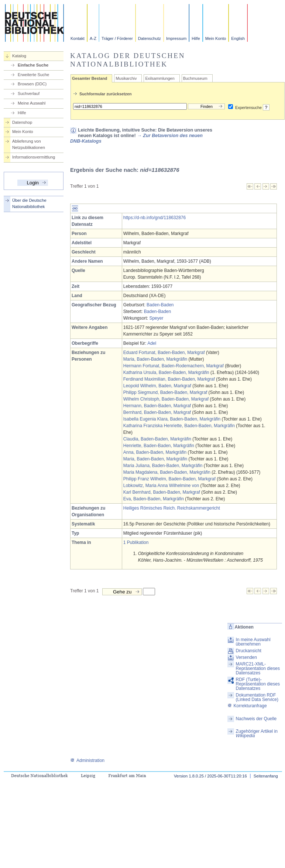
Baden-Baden (160, 305)
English (238, 38)
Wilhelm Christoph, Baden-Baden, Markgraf (166, 399)
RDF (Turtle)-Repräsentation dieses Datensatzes (258, 684)
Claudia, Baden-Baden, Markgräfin (157, 439)
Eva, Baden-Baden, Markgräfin (154, 499)
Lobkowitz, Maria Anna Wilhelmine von (161, 486)
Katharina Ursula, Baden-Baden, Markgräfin (166, 372)
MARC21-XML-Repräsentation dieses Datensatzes (258, 668)
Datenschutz (150, 38)
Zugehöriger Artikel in (257, 733)
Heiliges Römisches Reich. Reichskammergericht (172, 508)
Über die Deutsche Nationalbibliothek (29, 203)
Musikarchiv (126, 78)
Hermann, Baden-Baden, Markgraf (157, 406)
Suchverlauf (29, 93)
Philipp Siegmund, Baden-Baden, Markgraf (165, 392)
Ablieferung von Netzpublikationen (29, 144)
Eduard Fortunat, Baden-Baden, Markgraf (164, 353)
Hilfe (196, 38)
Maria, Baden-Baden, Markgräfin (155, 359)
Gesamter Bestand (90, 78)
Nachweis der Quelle (256, 719)
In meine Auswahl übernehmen (253, 642)
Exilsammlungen (160, 78)
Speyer (156, 318)
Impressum (176, 38)
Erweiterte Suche (33, 75)
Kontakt (78, 38)
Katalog (19, 56)
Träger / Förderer (117, 38)
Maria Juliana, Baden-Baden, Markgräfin (163, 466)
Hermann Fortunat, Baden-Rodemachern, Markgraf (174, 366)
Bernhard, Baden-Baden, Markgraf (157, 412)
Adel (152, 343)
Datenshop (22, 122)
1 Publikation (136, 542)
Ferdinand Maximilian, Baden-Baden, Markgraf (169, 379)
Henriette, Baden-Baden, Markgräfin (159, 446)
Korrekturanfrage (247, 706)
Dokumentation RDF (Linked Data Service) (257, 697)
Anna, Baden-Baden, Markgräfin (155, 452)
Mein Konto (216, 38)
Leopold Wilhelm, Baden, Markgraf (157, 386)
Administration (87, 760)
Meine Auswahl (32, 103)
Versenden (246, 657)
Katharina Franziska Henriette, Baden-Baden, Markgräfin (179, 426)
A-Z (93, 38)
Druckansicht (249, 651)
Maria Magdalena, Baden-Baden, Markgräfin (167, 472)
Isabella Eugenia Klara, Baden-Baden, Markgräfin (172, 419)
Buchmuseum (195, 78)
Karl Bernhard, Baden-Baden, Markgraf (162, 492)
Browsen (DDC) (32, 84)
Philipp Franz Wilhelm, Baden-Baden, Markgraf (169, 479)
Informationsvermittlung (34, 157)
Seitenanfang (266, 776)
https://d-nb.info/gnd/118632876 (154, 218)
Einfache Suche (33, 65)
